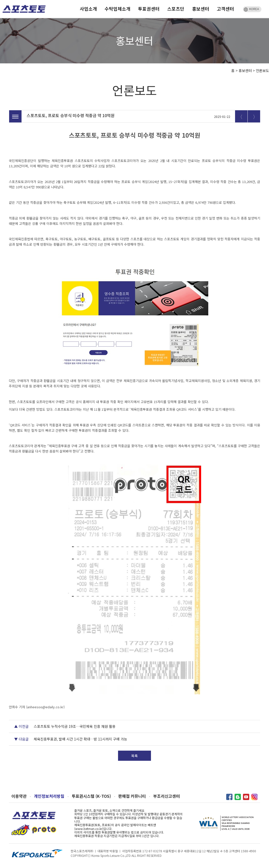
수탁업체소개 (118, 9)
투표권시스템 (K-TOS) (91, 796)
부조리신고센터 (167, 796)
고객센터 (225, 9)
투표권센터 (149, 9)
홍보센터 (201, 9)
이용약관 (19, 796)
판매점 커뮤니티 (132, 796)
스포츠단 (176, 9)
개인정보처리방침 (49, 796)
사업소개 (88, 9)
